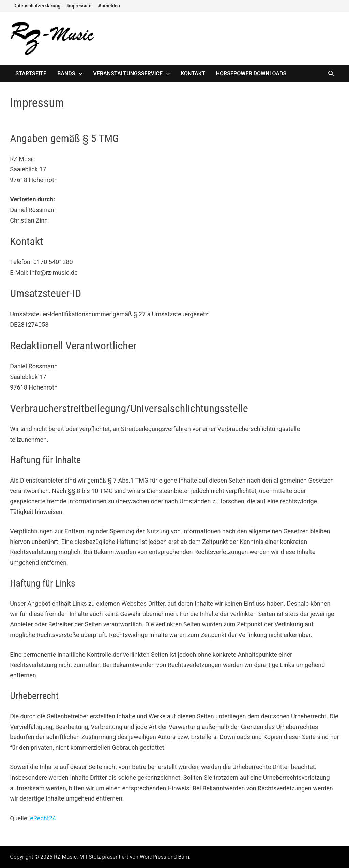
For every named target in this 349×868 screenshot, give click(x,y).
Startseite (31, 73)
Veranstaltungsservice (128, 73)
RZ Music (65, 857)
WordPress (153, 857)
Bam (184, 857)
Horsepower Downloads (251, 73)
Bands (66, 73)
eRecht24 (43, 818)
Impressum (80, 6)
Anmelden (109, 6)
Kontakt (193, 73)
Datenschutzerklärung (37, 6)
